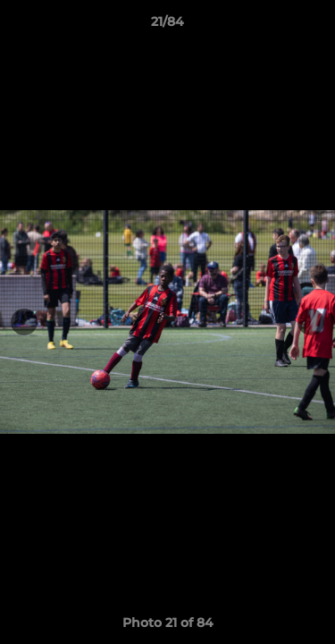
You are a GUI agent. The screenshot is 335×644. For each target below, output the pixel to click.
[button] (314, 26)
